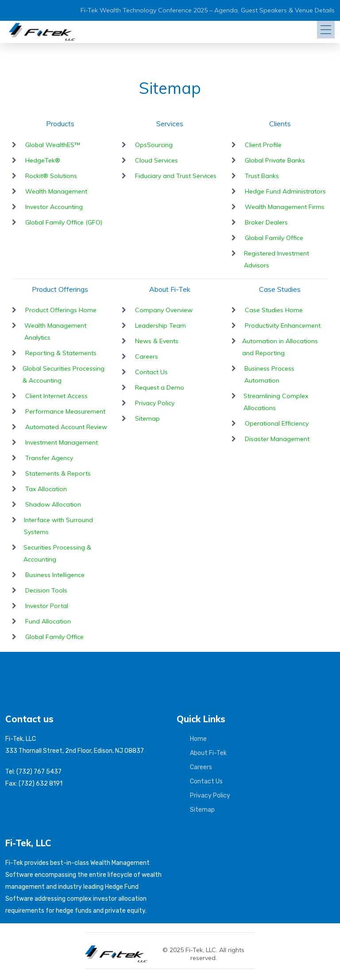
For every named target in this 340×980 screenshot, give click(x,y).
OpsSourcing (154, 145)
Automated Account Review (66, 427)
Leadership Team (160, 325)
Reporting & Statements (61, 353)
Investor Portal (47, 606)
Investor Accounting (54, 207)
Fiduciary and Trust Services (176, 176)
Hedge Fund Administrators (285, 191)
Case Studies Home (274, 310)
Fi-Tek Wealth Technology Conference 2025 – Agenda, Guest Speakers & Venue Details (208, 10)
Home (198, 739)
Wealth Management (56, 191)
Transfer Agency (49, 458)
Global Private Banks (275, 160)
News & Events (157, 341)
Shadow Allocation (53, 504)
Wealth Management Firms (285, 207)
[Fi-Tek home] (121, 949)
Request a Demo (160, 387)
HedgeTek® (43, 160)
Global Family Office (274, 238)
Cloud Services (156, 160)
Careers (147, 356)
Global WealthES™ (53, 145)
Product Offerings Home (61, 310)
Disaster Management (277, 439)
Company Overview (164, 310)
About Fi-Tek (208, 753)
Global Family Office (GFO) (64, 222)
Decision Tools (46, 590)
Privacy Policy (155, 403)
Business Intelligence (55, 575)
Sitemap (147, 418)
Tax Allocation (46, 489)
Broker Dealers (266, 222)
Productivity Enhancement (283, 325)
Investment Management (62, 442)
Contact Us (151, 372)
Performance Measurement (65, 411)
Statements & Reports (58, 473)
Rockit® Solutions (51, 176)
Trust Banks (262, 176)
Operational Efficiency (277, 423)
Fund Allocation (48, 621)
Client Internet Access (56, 396)
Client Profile (263, 145)
